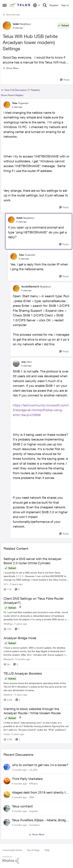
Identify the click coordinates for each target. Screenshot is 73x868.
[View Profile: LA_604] (7, 767)
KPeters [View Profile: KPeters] (33, 783)
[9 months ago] (22, 659)
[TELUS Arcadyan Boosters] (36, 687)
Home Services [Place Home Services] (11, 15)
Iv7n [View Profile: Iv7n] (6, 584)
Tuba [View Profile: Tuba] (15, 103)
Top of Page (33, 850)
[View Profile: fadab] (7, 26)
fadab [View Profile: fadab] (16, 24)
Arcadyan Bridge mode (20, 638)
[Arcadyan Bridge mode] (36, 651)
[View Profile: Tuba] (7, 105)
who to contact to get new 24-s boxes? (40, 765)
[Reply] (65, 80)
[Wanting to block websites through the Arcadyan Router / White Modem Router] (36, 726)
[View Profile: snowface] (7, 822)
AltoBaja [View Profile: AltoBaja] (8, 624)
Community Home (12, 850)
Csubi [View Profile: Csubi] (7, 734)
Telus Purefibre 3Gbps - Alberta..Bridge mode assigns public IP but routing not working (40, 820)
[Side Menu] (5, 5)
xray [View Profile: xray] (24, 362)
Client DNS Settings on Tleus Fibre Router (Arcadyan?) (34, 601)
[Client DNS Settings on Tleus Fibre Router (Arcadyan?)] (36, 616)
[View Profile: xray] (16, 364)
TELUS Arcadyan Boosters (23, 673)
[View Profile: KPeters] (7, 781)
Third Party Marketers (27, 779)
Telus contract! (22, 806)
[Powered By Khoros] (36, 860)
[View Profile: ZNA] (7, 795)
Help (47, 850)
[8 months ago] (19, 770)
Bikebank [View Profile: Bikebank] (9, 659)
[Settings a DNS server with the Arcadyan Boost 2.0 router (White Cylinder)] (36, 576)
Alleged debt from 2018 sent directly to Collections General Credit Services (40, 793)
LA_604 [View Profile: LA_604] (33, 770)
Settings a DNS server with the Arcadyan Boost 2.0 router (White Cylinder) (33, 561)
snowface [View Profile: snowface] (34, 825)
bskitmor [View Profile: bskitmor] (8, 695)
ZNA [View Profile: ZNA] (32, 797)
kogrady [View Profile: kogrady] (34, 811)
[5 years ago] (20, 624)
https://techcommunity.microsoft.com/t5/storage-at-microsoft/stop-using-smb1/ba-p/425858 (41, 410)
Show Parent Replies (12, 95)
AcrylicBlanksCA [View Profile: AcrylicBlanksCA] (30, 286)
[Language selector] (37, 5)
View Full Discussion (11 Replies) (20, 90)
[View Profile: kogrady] (7, 808)
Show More (11, 68)
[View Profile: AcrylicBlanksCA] (16, 288)
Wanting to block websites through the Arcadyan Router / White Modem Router (32, 711)
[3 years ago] (16, 584)
